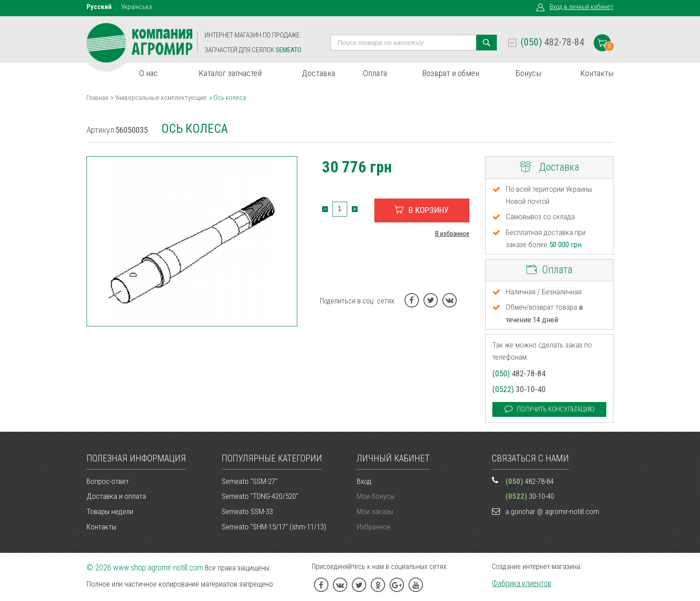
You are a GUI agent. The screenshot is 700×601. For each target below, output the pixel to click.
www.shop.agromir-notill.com (158, 567)
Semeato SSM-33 (247, 511)
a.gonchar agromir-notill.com (552, 511)
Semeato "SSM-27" (250, 481)
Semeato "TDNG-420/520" (260, 496)
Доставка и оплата (116, 496)
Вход (582, 7)
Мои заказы (375, 511)
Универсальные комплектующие (161, 98)
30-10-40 (519, 389)
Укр (136, 7)
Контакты (101, 527)
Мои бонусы (376, 496)
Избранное (374, 527)
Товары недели (110, 511)
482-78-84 (552, 42)
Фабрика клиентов (522, 583)
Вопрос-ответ (108, 481)
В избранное (452, 234)
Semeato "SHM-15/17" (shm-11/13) (274, 527)
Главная (97, 98)
